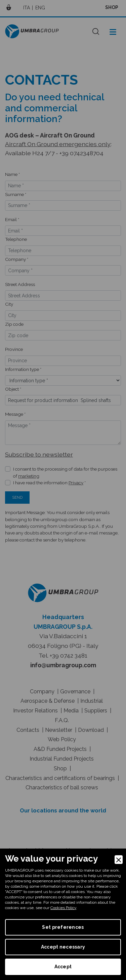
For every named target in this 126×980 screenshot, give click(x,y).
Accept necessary (63, 947)
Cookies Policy (63, 908)
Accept (63, 967)
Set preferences (63, 927)
